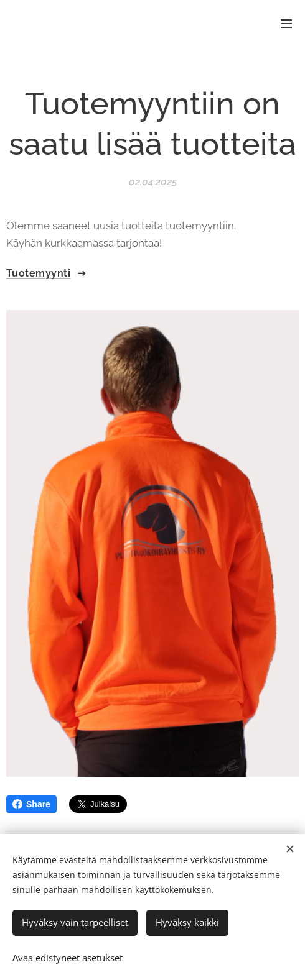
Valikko (286, 24)
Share (31, 804)
